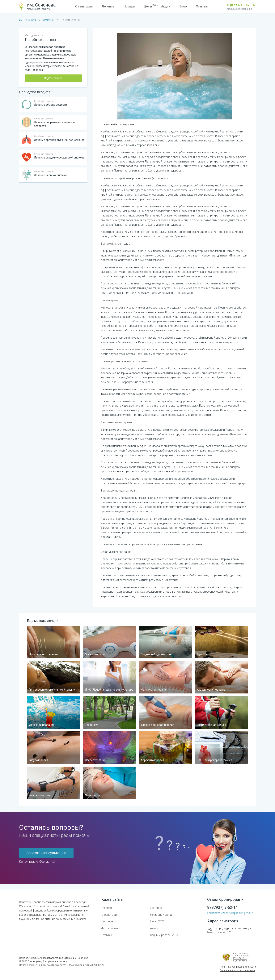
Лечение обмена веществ (50, 105)
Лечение (108, 6)
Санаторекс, (35, 961)
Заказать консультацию (46, 853)
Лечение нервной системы (51, 175)
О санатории (84, 6)
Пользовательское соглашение (237, 970)
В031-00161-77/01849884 (239, 960)
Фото (183, 6)
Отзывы (202, 6)
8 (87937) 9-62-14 (241, 5)
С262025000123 (95, 965)
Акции (166, 6)
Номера (129, 6)
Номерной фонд (161, 915)
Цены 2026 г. (159, 921)
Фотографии (110, 928)
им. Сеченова (27, 20)
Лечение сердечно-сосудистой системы (59, 158)
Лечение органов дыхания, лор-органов (59, 140)
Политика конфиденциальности (238, 967)
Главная (107, 908)
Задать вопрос (53, 78)
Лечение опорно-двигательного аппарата (54, 124)
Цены (148, 6)
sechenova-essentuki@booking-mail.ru (231, 913)
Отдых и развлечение (164, 935)
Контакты (108, 921)
